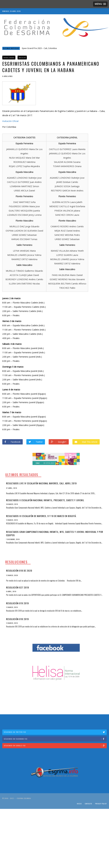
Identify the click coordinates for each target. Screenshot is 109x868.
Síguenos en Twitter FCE (55, 732)
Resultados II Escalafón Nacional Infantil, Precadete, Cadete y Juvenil (45, 500)
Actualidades (9, 58)
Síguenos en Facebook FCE (55, 739)
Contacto (88, 804)
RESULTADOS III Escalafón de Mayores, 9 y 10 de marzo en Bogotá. (41, 516)
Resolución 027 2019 (18, 587)
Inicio (79, 804)
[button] (100, 4)
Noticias (22, 58)
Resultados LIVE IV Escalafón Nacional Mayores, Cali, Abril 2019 (41, 483)
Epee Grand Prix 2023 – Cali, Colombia (39, 48)
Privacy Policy (101, 804)
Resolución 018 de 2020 (19, 571)
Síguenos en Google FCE (55, 746)
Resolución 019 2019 (17, 603)
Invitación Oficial (10, 121)
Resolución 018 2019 (17, 619)
